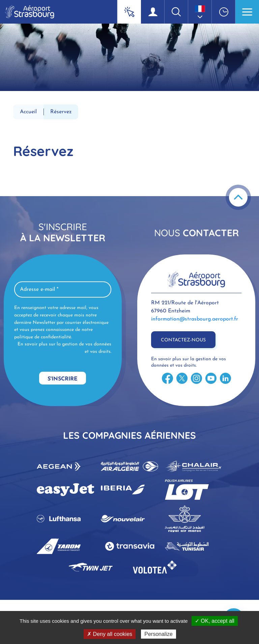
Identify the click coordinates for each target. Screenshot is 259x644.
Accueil (28, 112)
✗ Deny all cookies (110, 634)
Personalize (159, 634)
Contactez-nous (183, 340)
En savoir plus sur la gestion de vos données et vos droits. (64, 348)
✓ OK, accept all (215, 621)
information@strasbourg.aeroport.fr (195, 319)
